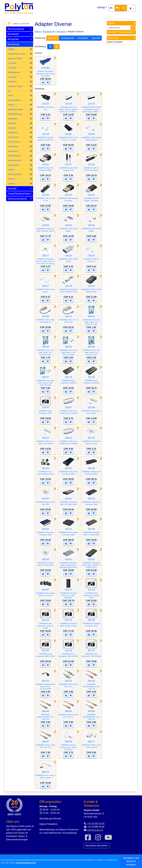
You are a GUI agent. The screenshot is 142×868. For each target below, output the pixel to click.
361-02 (91, 438)
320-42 (91, 377)
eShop (101, 7)
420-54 (45, 529)
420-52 (68, 498)
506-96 (91, 712)
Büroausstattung (16, 29)
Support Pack (14, 165)
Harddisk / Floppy (15, 86)
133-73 (91, 104)
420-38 (91, 468)
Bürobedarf (13, 34)
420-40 (45, 498)
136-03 (45, 225)
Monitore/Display (15, 114)
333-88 (91, 407)
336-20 (45, 438)
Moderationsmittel (15, 109)
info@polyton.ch (95, 830)
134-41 (91, 195)
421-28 (91, 620)
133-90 (91, 134)
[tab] (20, 29)
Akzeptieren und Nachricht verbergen (131, 861)
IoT (9, 91)
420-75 (68, 590)
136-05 (91, 225)
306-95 (68, 347)
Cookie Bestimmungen (26, 863)
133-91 (45, 164)
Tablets (11, 170)
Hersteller (53, 38)
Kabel (10, 95)
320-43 (45, 407)
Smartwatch (13, 151)
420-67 (45, 589)
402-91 (45, 468)
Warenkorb (113, 38)
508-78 (45, 772)
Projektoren (13, 133)
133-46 (68, 104)
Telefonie (12, 179)
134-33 (45, 195)
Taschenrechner (15, 174)
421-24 (45, 621)
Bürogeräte (13, 39)
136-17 (45, 256)
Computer (12, 63)
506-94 (45, 712)
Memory (11, 105)
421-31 (91, 650)
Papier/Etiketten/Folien (19, 194)
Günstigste (83, 38)
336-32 (68, 438)
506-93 (91, 681)
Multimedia (13, 119)
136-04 (68, 225)
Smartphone (13, 146)
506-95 (68, 711)
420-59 (45, 559)
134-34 (68, 195)
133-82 (68, 134)
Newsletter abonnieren (97, 846)
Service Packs (14, 142)
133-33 (45, 103)
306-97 (45, 378)
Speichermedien (15, 160)
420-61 (68, 560)
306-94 (45, 347)
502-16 (45, 681)
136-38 (45, 316)
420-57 (68, 529)
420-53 (91, 498)
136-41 (68, 316)
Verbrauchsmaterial (17, 199)
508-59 (68, 742)
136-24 (68, 255)
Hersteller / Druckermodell (120, 32)
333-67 (68, 407)
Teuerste (96, 38)
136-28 (68, 286)
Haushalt (12, 189)
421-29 (45, 650)
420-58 (91, 529)
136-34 (91, 286)
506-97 (45, 741)
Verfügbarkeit (67, 38)
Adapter (11, 49)
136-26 (91, 255)
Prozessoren (13, 137)
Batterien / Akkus (15, 58)
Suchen (111, 23)
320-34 (68, 377)
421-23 (91, 590)
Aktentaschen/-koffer (17, 54)
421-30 (68, 650)
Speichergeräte (14, 156)
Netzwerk (12, 123)
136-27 (45, 286)
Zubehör (12, 184)
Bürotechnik (14, 44)
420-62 (91, 560)
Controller (12, 68)
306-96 (91, 347)
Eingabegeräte (14, 72)
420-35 (68, 468)
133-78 (45, 134)
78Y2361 (45, 68)
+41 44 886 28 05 (96, 823)
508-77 (91, 741)
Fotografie (12, 82)
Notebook (12, 128)
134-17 (68, 164)
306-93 (91, 317)
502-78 (68, 681)
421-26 (68, 620)
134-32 (91, 164)
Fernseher (12, 77)
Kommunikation (14, 100)
